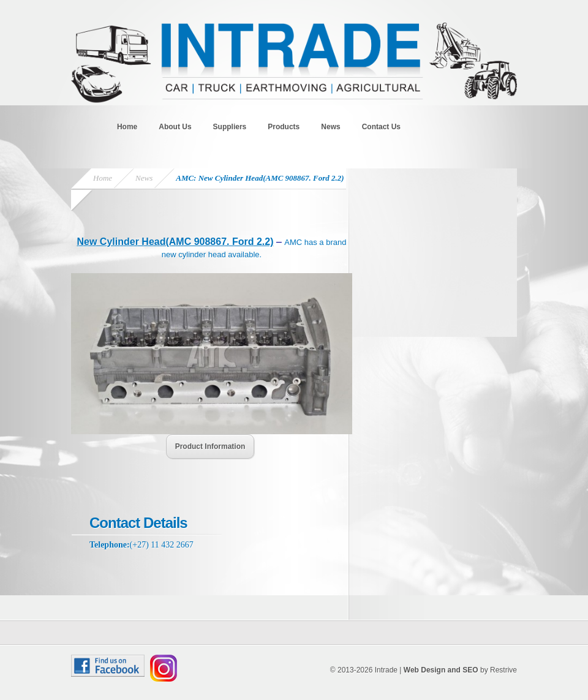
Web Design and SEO (441, 670)
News (330, 127)
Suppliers (230, 127)
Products (284, 127)
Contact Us (381, 127)
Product (210, 446)
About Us (175, 127)
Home (127, 127)
